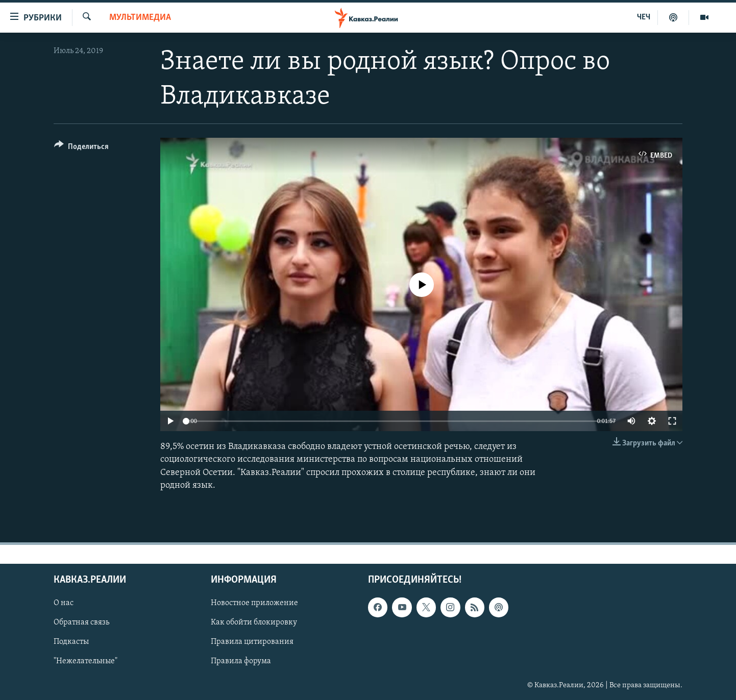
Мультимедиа (140, 18)
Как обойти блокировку (254, 622)
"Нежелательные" (85, 662)
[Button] (81, 148)
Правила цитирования (252, 642)
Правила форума (241, 662)
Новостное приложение (254, 603)
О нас (64, 603)
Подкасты (71, 642)
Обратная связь (81, 622)
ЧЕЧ (644, 17)
